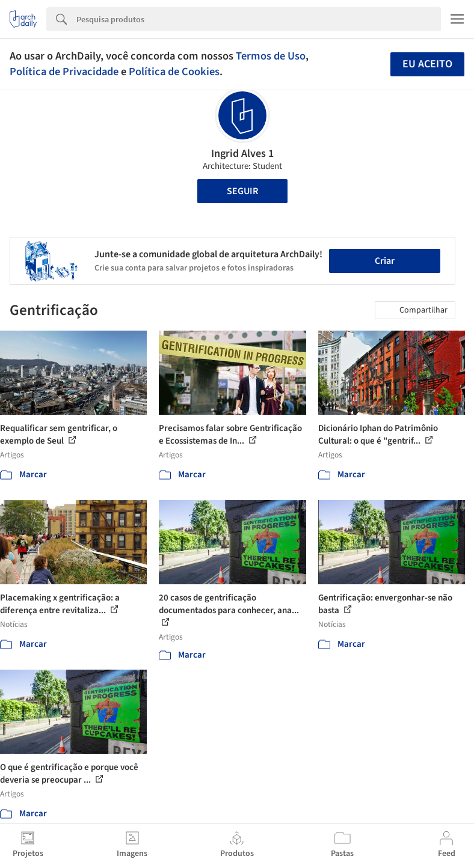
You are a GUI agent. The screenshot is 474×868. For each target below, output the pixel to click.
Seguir (242, 191)
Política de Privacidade (64, 72)
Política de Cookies (174, 72)
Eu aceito (427, 64)
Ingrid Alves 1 (242, 154)
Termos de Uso (271, 56)
